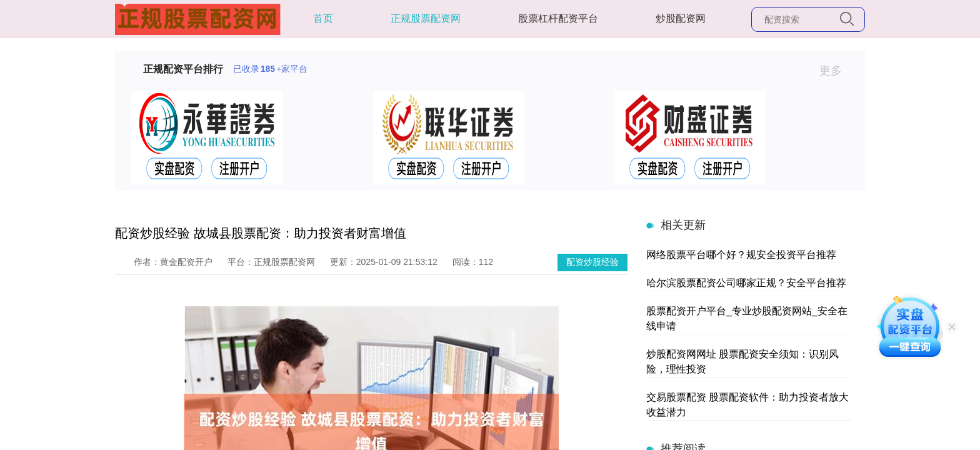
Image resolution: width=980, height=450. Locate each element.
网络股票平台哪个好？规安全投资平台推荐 (741, 255)
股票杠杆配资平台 (558, 18)
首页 (323, 18)
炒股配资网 (681, 18)
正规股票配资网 (426, 18)
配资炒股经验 (592, 262)
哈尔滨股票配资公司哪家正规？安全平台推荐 (746, 283)
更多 (836, 71)
